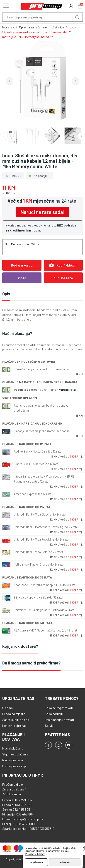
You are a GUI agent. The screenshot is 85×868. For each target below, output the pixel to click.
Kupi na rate (63, 278)
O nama (7, 708)
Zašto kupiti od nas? (16, 720)
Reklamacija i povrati (59, 720)
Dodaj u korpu (22, 265)
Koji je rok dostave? (20, 646)
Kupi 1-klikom (63, 265)
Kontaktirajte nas (14, 726)
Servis (49, 726)
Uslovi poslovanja (14, 766)
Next (75, 81)
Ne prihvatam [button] (36, 862)
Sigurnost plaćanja (15, 754)
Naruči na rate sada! (42, 212)
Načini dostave (13, 760)
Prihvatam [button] (65, 862)
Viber (22, 278)
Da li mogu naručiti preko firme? (31, 663)
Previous (10, 81)
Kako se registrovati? (60, 708)
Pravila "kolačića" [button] (35, 854)
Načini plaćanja (13, 748)
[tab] (42, 334)
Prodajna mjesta (14, 714)
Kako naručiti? (55, 714)
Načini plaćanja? (17, 333)
